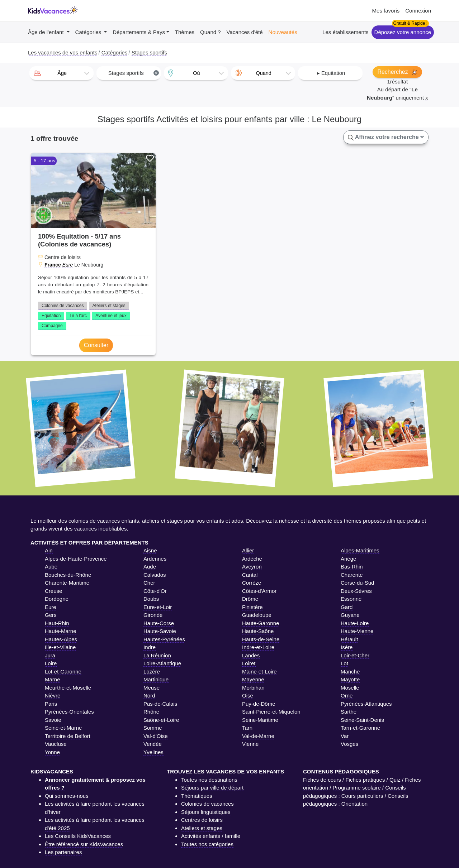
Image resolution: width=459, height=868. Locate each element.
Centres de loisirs (202, 820)
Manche (350, 672)
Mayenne (253, 679)
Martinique (156, 679)
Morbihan (253, 688)
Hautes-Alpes (61, 639)
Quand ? (210, 32)
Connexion (418, 11)
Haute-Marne (61, 631)
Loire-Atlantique (162, 663)
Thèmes (185, 32)
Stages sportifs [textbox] (134, 73)
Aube (51, 567)
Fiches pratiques (365, 780)
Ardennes (155, 559)
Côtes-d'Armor (259, 591)
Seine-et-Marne (63, 728)
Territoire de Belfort (68, 736)
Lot (344, 663)
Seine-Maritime (260, 720)
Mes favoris (386, 11)
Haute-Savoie (160, 631)
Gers (51, 615)
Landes (251, 655)
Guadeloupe (257, 615)
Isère (347, 647)
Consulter (96, 345)
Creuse (53, 591)
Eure (68, 265)
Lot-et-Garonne (63, 672)
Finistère (252, 607)
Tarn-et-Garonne (360, 728)
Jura (50, 655)
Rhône (151, 712)
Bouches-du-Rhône (68, 575)
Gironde (153, 615)
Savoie (53, 720)
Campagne (52, 326)
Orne (347, 696)
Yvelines (153, 752)
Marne (53, 679)
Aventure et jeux (111, 316)
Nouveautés (283, 32)
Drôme (250, 599)
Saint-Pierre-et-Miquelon (271, 712)
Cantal (250, 575)
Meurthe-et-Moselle (68, 688)
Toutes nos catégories (207, 844)
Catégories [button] (89, 32)
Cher (149, 583)
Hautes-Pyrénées (164, 639)
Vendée (153, 744)
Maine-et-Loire (259, 672)
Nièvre (53, 696)
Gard (347, 607)
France (53, 265)
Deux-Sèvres (356, 591)
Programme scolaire (357, 788)
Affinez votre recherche (386, 137)
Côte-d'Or (155, 591)
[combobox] (61, 73)
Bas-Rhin (352, 567)
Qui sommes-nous (67, 796)
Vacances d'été (245, 32)
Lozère (152, 672)
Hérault (349, 639)
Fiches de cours (322, 780)
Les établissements (345, 32)
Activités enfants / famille (211, 836)
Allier (248, 550)
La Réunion (157, 655)
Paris (51, 704)
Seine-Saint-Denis (362, 720)
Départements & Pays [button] (139, 32)
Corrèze (252, 583)
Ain (49, 550)
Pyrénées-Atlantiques (366, 704)
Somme (153, 728)
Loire (51, 663)
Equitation (51, 316)
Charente (352, 575)
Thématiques (197, 796)
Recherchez (397, 72)
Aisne (150, 550)
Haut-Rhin (57, 623)
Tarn (247, 728)
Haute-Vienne (357, 631)
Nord (149, 696)
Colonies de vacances (63, 306)
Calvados (155, 575)
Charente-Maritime (67, 583)
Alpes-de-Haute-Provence (76, 559)
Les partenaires (63, 852)
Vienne (250, 744)
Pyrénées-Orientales (69, 712)
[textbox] (61, 73)
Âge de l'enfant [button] (47, 32)
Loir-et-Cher (355, 655)
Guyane (350, 615)
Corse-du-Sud (357, 583)
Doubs (151, 599)
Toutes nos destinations (209, 780)
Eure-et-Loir (158, 607)
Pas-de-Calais (160, 704)
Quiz (395, 780)
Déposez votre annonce (403, 32)
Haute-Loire (355, 623)
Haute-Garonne (261, 623)
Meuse (152, 688)
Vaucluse (56, 744)
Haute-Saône (258, 631)
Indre (150, 647)
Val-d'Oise (156, 736)
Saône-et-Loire (161, 720)
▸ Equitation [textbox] (331, 73)
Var (345, 736)
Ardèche (252, 559)
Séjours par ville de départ (212, 788)
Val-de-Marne (258, 736)
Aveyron (252, 567)
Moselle (350, 688)
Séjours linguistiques (206, 812)
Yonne (52, 752)
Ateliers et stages (109, 306)
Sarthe (349, 712)
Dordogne (57, 599)
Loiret (249, 663)
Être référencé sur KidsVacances (84, 844)
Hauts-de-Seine (261, 639)
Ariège (348, 559)
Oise (248, 696)
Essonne (351, 599)
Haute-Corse (159, 623)
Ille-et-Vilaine (60, 647)
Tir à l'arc (78, 316)
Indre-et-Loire (258, 647)
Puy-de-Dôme (259, 704)
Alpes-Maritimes (360, 550)
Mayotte (350, 679)
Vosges (349, 744)
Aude (150, 567)
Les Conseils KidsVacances (78, 836)
